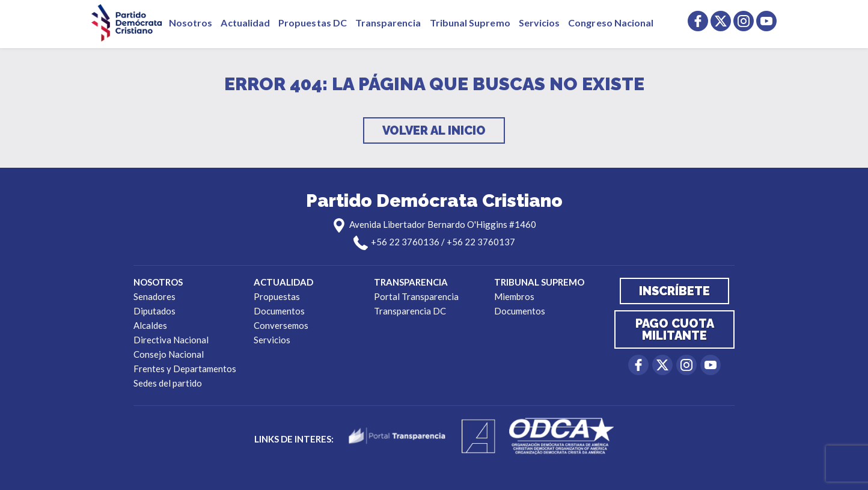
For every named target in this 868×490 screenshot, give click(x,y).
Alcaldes (150, 325)
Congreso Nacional (611, 23)
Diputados (154, 311)
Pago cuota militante (675, 329)
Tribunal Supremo (470, 23)
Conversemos (281, 325)
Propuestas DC (313, 23)
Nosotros (191, 23)
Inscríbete (674, 291)
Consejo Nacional (169, 354)
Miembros (514, 296)
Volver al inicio (434, 130)
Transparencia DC (410, 311)
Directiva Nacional (171, 340)
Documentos (279, 311)
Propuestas (277, 296)
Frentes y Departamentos (185, 369)
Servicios (539, 23)
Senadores (154, 296)
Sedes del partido (168, 383)
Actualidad (245, 23)
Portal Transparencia (416, 296)
